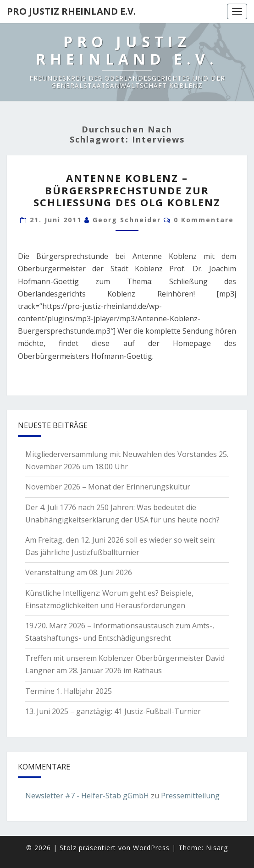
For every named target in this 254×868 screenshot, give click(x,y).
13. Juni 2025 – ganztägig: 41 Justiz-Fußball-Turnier (113, 711)
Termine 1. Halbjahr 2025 (69, 691)
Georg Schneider (127, 220)
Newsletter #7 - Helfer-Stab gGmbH (87, 796)
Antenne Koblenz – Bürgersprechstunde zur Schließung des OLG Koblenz (127, 190)
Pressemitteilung (190, 796)
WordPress (151, 848)
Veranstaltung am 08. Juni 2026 (79, 572)
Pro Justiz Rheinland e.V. (71, 11)
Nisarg (217, 848)
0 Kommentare (204, 220)
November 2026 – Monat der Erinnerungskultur (108, 487)
